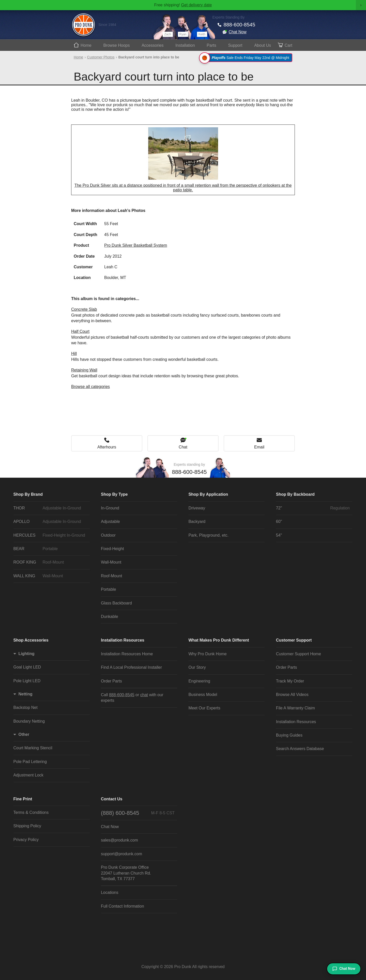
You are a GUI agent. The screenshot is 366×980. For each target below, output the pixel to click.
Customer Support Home (299, 654)
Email (259, 447)
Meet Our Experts (204, 708)
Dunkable (110, 617)
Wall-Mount (111, 562)
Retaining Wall (84, 370)
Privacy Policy (26, 840)
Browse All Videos (292, 695)
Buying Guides (289, 735)
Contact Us (112, 799)
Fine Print (23, 799)
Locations (110, 892)
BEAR (50, 549)
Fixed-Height (112, 549)
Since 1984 (107, 25)
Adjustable (110, 522)
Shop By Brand (28, 494)
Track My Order (290, 681)
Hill (74, 354)
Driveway (197, 508)
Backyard (197, 522)
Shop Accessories (31, 640)
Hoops (116, 45)
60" (279, 522)
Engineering (199, 681)
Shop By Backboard (295, 494)
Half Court (80, 331)
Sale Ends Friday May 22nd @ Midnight (246, 58)
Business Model (203, 695)
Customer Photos (101, 57)
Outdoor (108, 535)
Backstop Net (26, 707)
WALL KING (50, 576)
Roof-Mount (112, 576)
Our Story (197, 667)
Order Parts (111, 681)
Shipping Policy (27, 826)
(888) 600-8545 (138, 813)
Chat (183, 447)
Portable (109, 589)
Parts (211, 45)
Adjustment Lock (28, 775)
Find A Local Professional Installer (131, 667)
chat (144, 695)
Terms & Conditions (31, 812)
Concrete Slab (84, 309)
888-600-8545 (240, 25)
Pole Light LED (27, 681)
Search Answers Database (300, 749)
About (263, 45)
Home (86, 45)
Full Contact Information (123, 906)
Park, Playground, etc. (208, 535)
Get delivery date (196, 5)
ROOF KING (50, 562)
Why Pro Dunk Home (207, 654)
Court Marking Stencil (33, 748)
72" (313, 508)
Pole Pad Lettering (30, 762)
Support (235, 45)
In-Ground (110, 508)
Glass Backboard (116, 603)
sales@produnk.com (119, 840)
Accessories (152, 45)
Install (185, 45)
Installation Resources (123, 640)
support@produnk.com (121, 854)
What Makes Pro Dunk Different (219, 640)
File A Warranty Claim (295, 708)
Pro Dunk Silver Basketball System (136, 245)
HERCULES (50, 535)
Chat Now (238, 32)
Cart (288, 45)
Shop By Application (208, 494)
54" (279, 535)
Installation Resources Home (127, 654)
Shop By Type (114, 494)
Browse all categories (90, 387)
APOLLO (50, 522)
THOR (50, 508)
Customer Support (294, 640)
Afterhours (107, 447)
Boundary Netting (29, 721)
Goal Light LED (27, 667)
